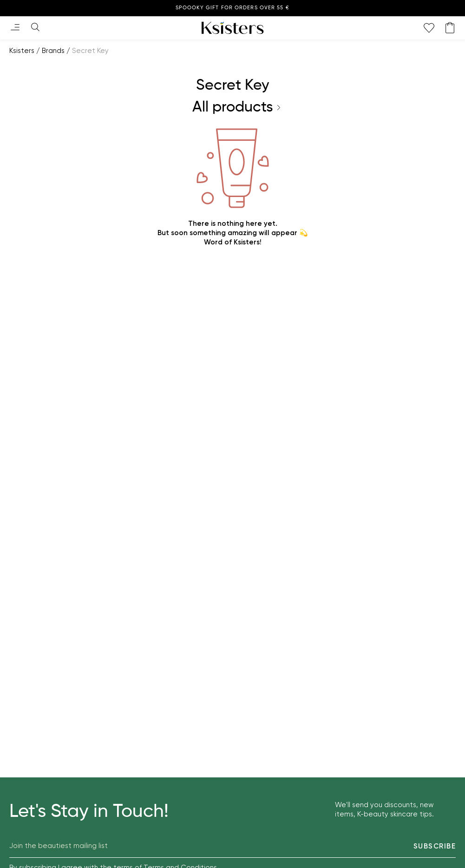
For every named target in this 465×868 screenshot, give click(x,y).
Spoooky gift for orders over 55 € (232, 8)
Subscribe (435, 846)
